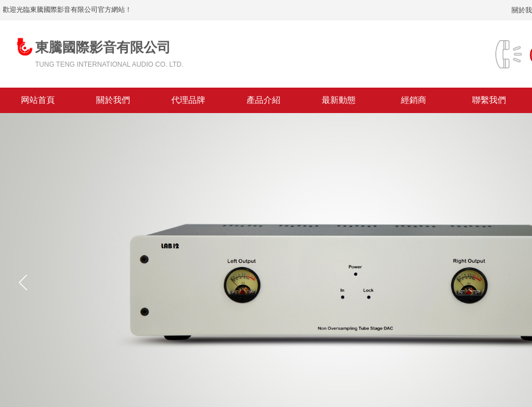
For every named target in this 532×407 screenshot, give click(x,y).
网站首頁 (38, 100)
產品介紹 (263, 100)
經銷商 (414, 100)
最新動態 (339, 100)
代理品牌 (188, 100)
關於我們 (113, 100)
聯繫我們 (489, 100)
